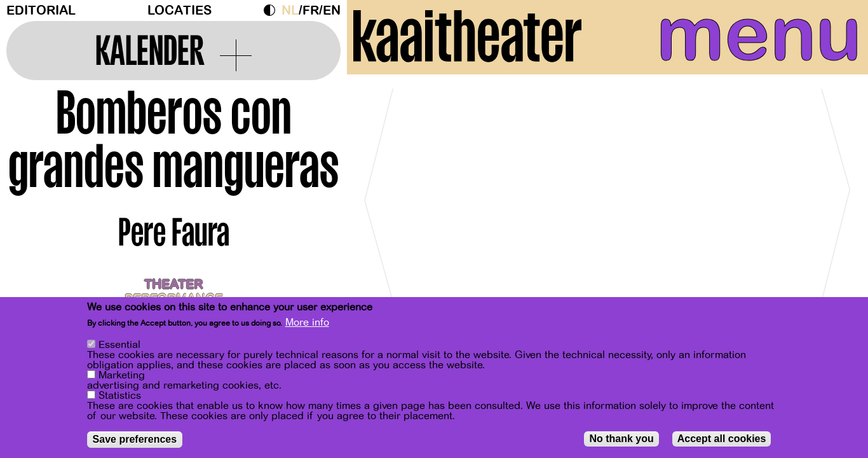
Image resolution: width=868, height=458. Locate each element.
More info (307, 323)
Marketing (122, 375)
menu (749, 38)
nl (290, 10)
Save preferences (135, 439)
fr (311, 10)
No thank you (621, 439)
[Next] (836, 206)
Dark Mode (273, 10)
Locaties (180, 10)
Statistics (120, 396)
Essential (119, 345)
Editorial (41, 10)
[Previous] (379, 206)
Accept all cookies (722, 439)
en (332, 10)
